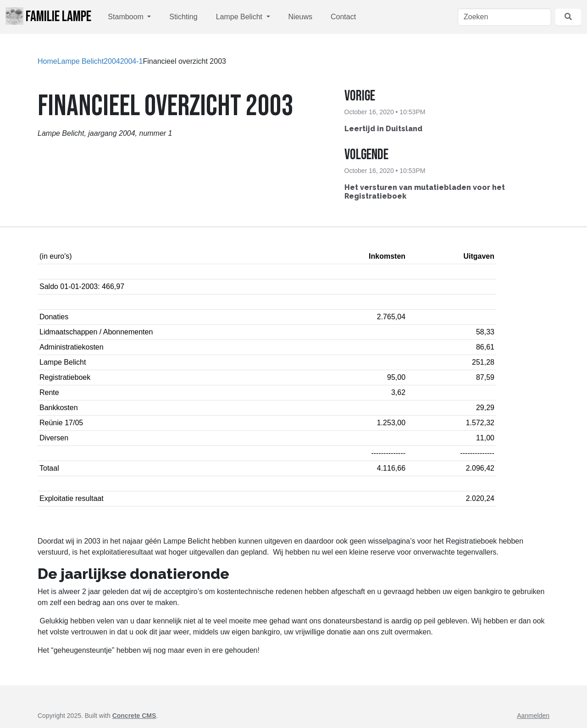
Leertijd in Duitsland (383, 129)
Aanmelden (533, 716)
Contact (343, 17)
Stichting (183, 17)
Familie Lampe (48, 17)
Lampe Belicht (240, 17)
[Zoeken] (504, 17)
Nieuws (300, 17)
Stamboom (127, 17)
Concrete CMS (134, 716)
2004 (112, 61)
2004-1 (132, 61)
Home (47, 61)
